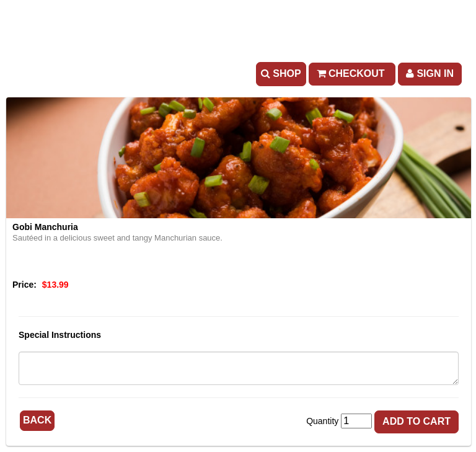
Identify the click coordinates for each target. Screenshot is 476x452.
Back (37, 420)
